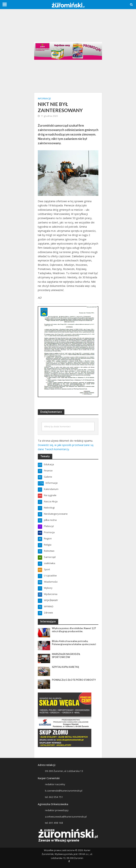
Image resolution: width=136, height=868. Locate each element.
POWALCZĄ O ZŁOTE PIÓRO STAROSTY (74, 680)
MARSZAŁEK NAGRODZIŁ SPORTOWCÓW (66, 656)
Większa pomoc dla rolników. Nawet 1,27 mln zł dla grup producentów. (74, 630)
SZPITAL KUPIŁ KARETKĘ (65, 667)
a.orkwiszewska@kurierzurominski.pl (66, 817)
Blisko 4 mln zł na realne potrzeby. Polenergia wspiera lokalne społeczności (74, 643)
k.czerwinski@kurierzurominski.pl (64, 791)
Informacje (44, 99)
